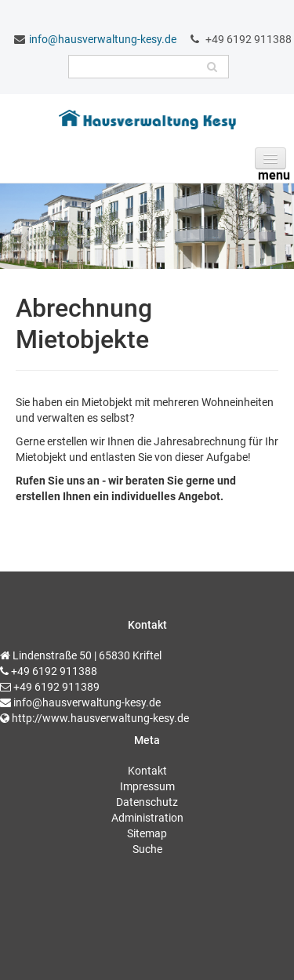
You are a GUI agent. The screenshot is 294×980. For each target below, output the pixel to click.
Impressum (147, 786)
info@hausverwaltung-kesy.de (103, 39)
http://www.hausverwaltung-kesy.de (100, 718)
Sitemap (147, 833)
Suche (147, 849)
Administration (147, 818)
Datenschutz (147, 802)
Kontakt (147, 771)
